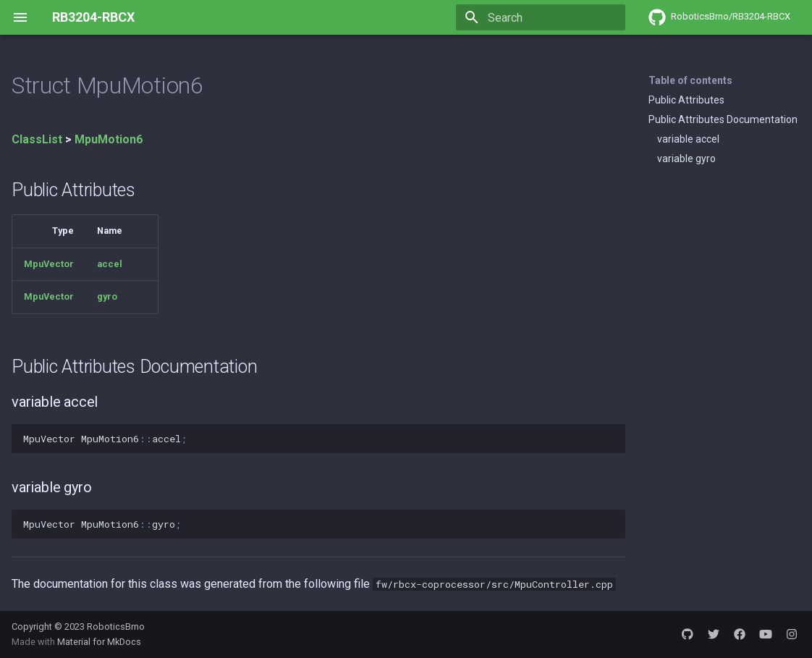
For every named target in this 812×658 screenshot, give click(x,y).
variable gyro (686, 159)
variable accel (688, 139)
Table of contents (690, 80)
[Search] (541, 17)
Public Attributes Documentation (723, 119)
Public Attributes (686, 100)
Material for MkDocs (99, 642)
